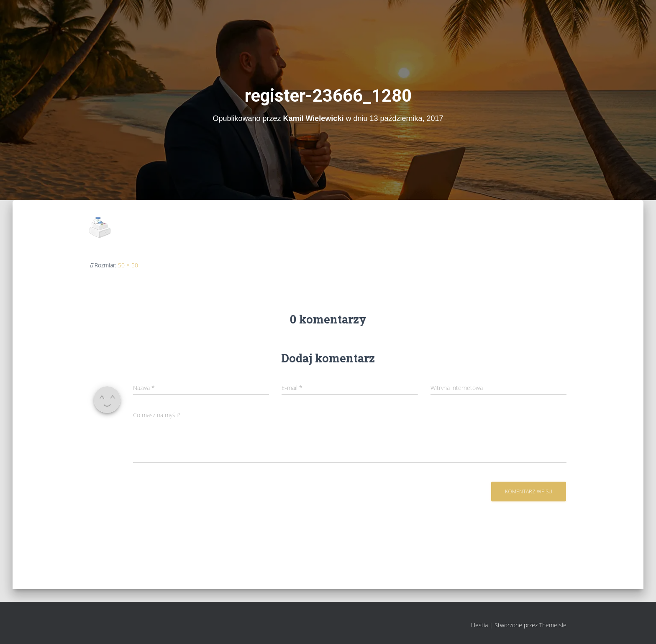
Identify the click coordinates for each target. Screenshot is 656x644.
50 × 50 (128, 265)
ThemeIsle (553, 625)
